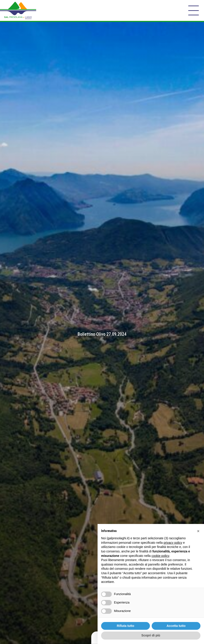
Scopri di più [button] (151, 635)
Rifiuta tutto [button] (126, 626)
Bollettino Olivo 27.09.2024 (102, 334)
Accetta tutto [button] (176, 626)
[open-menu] (193, 11)
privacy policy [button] (173, 543)
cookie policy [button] (160, 556)
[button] (198, 531)
